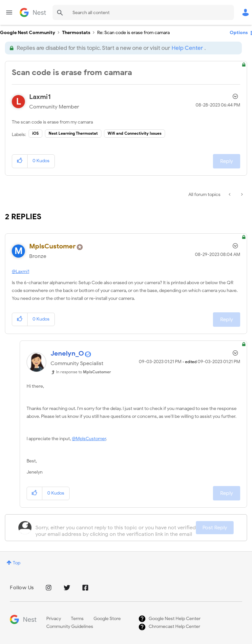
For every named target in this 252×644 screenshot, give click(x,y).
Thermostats (76, 33)
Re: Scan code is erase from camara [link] (133, 33)
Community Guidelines (70, 626)
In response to (84, 372)
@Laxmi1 (21, 272)
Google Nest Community (33, 12)
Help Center (187, 48)
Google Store (107, 619)
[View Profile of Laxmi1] (40, 97)
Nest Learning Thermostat (73, 133)
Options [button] (239, 33)
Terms (77, 619)
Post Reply (215, 528)
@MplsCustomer (89, 439)
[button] (20, 161)
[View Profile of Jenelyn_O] (67, 353)
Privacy (54, 619)
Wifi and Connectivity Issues (135, 133)
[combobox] (143, 12)
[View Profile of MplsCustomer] (52, 246)
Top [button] (17, 563)
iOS (35, 133)
